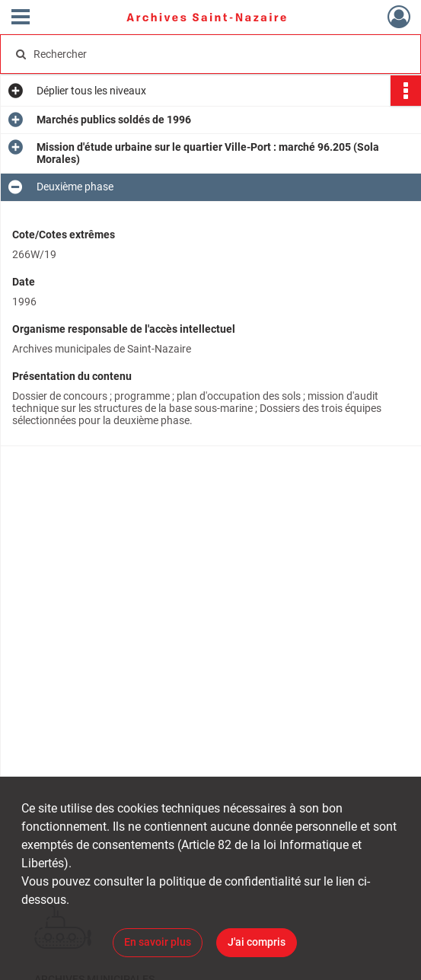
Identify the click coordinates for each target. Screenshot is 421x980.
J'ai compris (257, 942)
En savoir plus (158, 942)
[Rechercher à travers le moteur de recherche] (199, 54)
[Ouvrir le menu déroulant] (21, 18)
